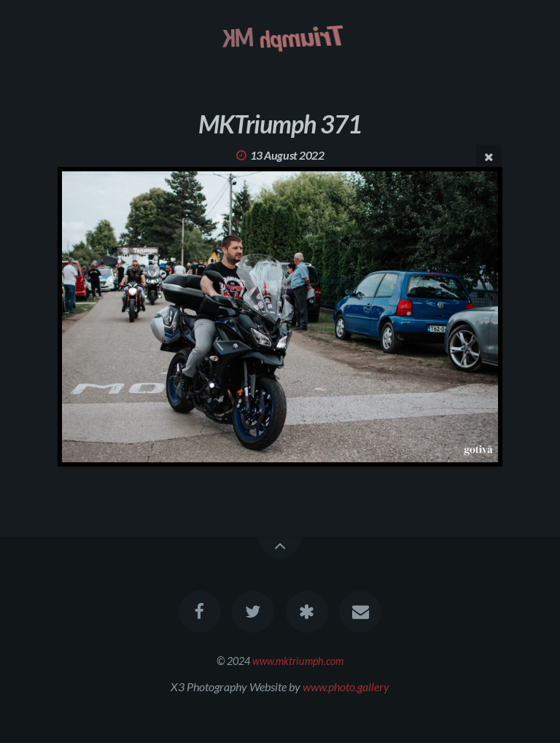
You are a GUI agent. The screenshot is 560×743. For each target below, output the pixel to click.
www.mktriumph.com (298, 661)
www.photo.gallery (346, 686)
